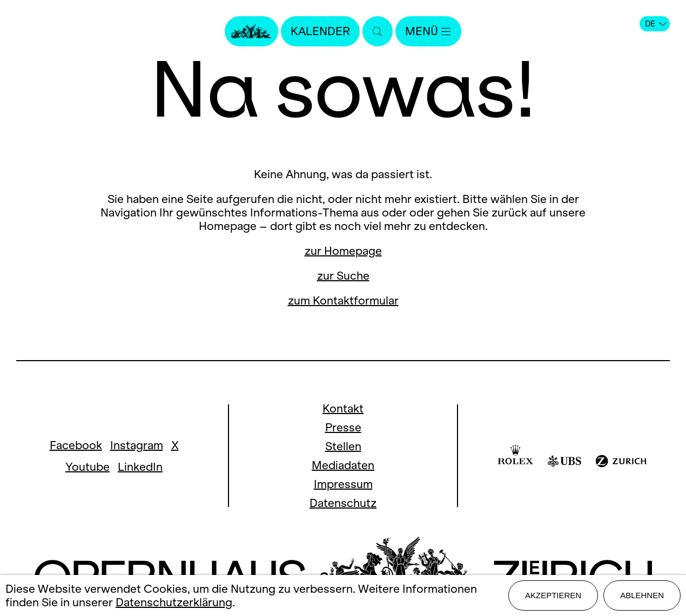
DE (656, 24)
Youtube (88, 467)
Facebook (76, 445)
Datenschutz (343, 503)
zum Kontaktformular (343, 300)
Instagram (137, 445)
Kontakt (343, 408)
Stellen (343, 446)
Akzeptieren (553, 595)
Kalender (320, 31)
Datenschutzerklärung (174, 602)
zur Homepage (343, 251)
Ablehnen (642, 595)
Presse (343, 427)
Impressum (343, 484)
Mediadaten (343, 465)
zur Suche (343, 276)
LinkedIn (140, 467)
